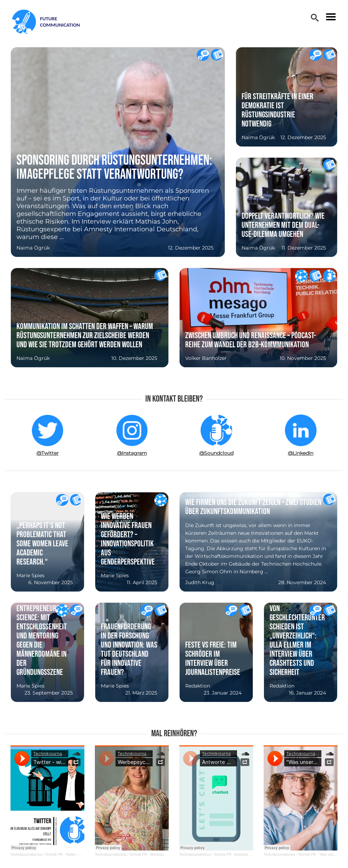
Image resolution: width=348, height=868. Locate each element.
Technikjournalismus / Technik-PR (37, 855)
